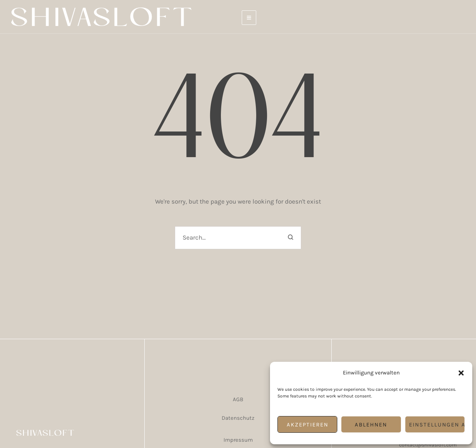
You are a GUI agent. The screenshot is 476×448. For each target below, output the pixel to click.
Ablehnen (371, 425)
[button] (461, 373)
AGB (238, 399)
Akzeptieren (308, 425)
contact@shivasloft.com (428, 445)
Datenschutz (238, 418)
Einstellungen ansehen (437, 425)
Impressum (238, 440)
